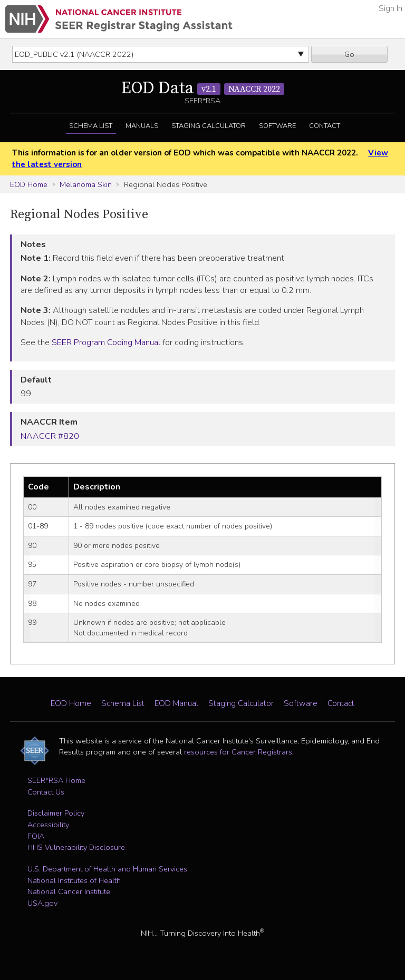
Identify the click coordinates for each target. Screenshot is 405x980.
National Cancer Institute (69, 891)
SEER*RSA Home (56, 780)
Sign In (390, 8)
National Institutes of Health (74, 880)
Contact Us (46, 792)
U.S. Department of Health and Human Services (107, 869)
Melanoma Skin (86, 184)
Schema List (91, 126)
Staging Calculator (209, 126)
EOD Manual (176, 703)
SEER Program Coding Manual (106, 342)
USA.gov (42, 903)
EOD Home (29, 184)
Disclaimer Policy (56, 813)
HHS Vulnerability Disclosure (76, 847)
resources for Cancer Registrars (238, 752)
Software (277, 126)
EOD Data (203, 89)
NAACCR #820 (50, 436)
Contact (325, 126)
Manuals (142, 126)
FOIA (36, 836)
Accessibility (48, 825)
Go (349, 54)
